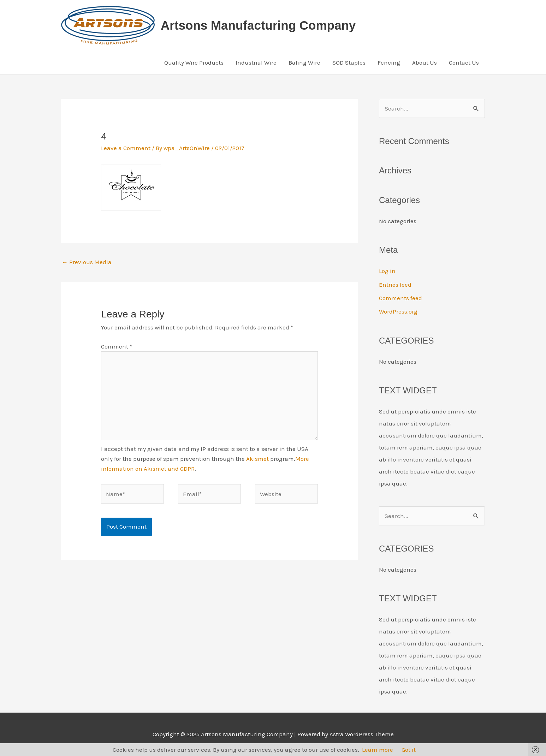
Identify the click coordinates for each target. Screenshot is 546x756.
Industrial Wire (256, 62)
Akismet (257, 459)
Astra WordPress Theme (362, 734)
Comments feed (400, 298)
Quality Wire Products (194, 62)
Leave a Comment (126, 148)
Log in (387, 271)
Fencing (389, 62)
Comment (117, 346)
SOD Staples (349, 62)
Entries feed (395, 285)
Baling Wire (304, 62)
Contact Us (464, 62)
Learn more (378, 750)
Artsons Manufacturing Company (258, 25)
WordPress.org (398, 311)
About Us (425, 62)
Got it (409, 750)
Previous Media (87, 262)
